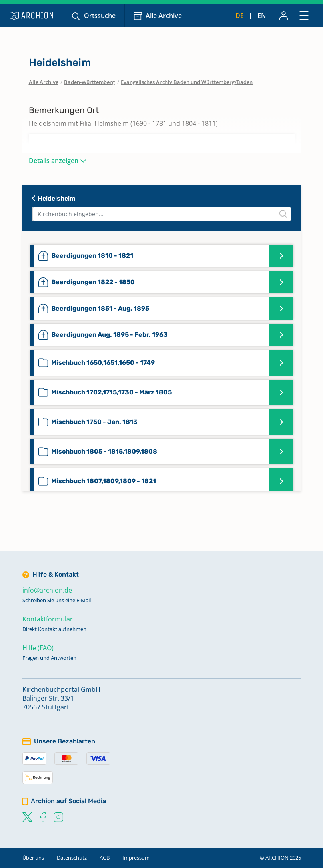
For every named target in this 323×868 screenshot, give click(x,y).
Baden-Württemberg (89, 82)
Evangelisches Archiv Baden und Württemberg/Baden (187, 82)
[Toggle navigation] (304, 15)
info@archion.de (47, 590)
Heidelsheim (54, 198)
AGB (105, 858)
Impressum (136, 858)
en (262, 16)
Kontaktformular (48, 619)
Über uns (33, 858)
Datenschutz (72, 858)
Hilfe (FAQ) (38, 648)
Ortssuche (100, 16)
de (240, 16)
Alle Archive (164, 16)
